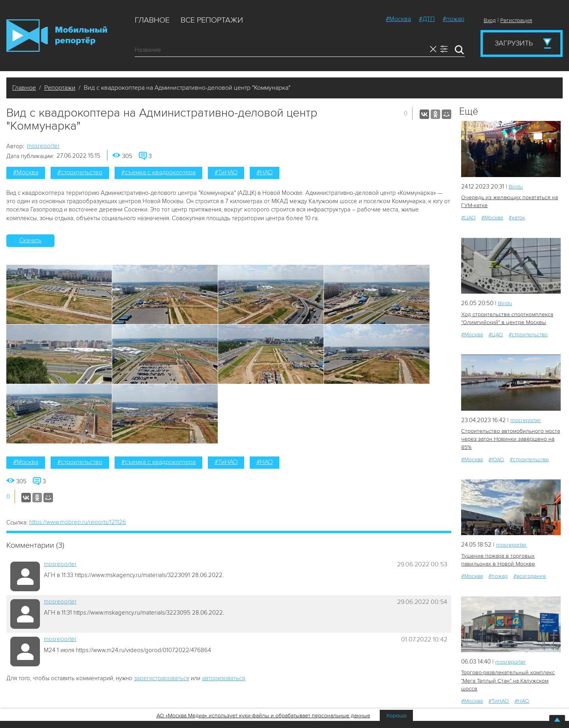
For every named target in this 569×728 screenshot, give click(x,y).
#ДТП (427, 19)
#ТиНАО (226, 172)
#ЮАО (496, 459)
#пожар (453, 19)
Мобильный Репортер (57, 36)
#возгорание (530, 575)
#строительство (80, 172)
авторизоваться (223, 678)
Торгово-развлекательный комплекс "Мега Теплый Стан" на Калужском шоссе (507, 680)
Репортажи (60, 88)
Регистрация (516, 20)
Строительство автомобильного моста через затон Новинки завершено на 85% (509, 438)
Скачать (30, 240)
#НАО (265, 172)
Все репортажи (212, 20)
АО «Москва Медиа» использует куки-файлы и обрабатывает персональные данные (263, 716)
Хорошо (396, 716)
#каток (517, 218)
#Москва (398, 19)
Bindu (516, 187)
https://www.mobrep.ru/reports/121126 (78, 522)
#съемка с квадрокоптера (158, 172)
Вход (490, 20)
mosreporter (43, 146)
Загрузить (514, 43)
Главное (152, 20)
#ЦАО (468, 218)
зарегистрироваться (162, 678)
